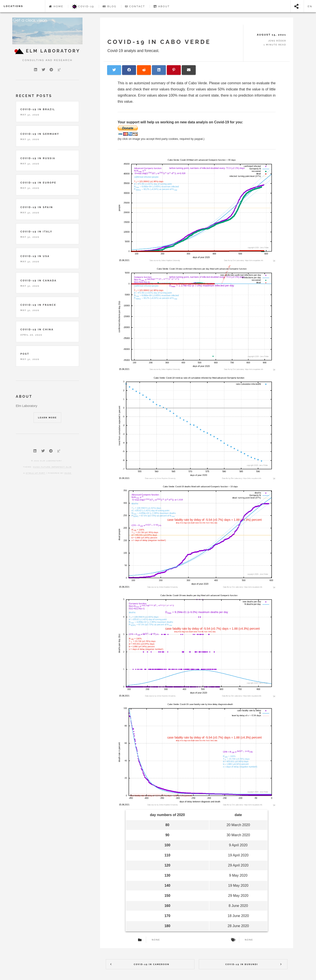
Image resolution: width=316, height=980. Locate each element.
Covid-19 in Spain (37, 207)
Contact (135, 6)
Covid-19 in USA (35, 256)
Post (25, 354)
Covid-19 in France (38, 305)
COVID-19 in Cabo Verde (159, 42)
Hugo (68, 473)
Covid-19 (83, 6)
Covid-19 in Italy (36, 232)
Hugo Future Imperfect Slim (52, 467)
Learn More (47, 418)
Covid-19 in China (37, 329)
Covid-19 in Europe (38, 183)
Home (56, 6)
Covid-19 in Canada (39, 281)
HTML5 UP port (36, 473)
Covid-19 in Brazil (38, 109)
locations (13, 6)
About (162, 6)
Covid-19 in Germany (40, 134)
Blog (110, 6)
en (310, 6)
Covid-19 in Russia (38, 158)
